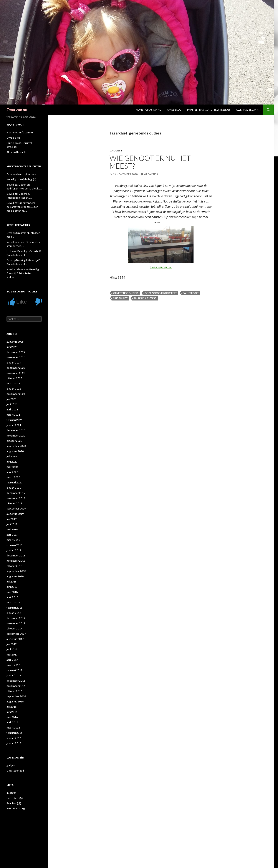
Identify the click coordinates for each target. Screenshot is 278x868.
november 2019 (16, 498)
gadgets (116, 150)
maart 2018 (13, 602)
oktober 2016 (14, 691)
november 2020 (16, 436)
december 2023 (16, 368)
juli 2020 (12, 456)
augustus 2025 (15, 342)
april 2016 (12, 722)
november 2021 (16, 394)
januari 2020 (14, 488)
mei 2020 (12, 467)
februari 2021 (14, 420)
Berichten (15, 798)
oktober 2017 (14, 628)
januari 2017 (14, 675)
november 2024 (16, 357)
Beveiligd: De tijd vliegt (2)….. (23, 179)
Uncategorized (15, 771)
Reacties (14, 803)
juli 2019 (12, 519)
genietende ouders (126, 293)
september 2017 (16, 634)
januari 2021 (14, 425)
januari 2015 (14, 743)
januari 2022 (14, 389)
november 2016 (16, 686)
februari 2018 (14, 608)
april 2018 (12, 597)
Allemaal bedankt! (248, 110)
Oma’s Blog (174, 110)
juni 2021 (12, 404)
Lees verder (161, 267)
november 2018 (16, 561)
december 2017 (16, 618)
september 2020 (16, 446)
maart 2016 (13, 728)
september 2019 (16, 509)
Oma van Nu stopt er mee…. (23, 174)
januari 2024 (14, 363)
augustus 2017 (15, 639)
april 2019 (12, 535)
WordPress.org (16, 808)
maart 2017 (13, 665)
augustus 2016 (15, 701)
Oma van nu (17, 110)
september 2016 (16, 696)
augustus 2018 (15, 576)
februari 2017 (14, 670)
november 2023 (16, 373)
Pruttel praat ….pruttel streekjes (209, 110)
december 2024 (16, 352)
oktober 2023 (14, 378)
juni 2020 (12, 462)
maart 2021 (13, 415)
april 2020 (12, 472)
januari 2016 (14, 738)
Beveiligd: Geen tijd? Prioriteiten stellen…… (24, 273)
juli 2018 (12, 582)
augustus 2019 (15, 514)
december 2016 (16, 681)
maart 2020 (13, 477)
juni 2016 (12, 712)
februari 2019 (14, 545)
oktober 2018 (14, 566)
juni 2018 (12, 587)
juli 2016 (12, 707)
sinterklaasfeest (145, 298)
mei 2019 (12, 529)
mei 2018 (12, 592)
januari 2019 (14, 550)
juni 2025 (12, 347)
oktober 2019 (14, 503)
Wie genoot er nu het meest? (150, 162)
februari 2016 (14, 733)
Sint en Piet (120, 298)
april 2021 (12, 409)
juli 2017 (12, 644)
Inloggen (12, 793)
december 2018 (16, 555)
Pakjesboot (191, 293)
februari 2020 (14, 482)
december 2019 (16, 493)
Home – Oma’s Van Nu (149, 110)
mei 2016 (12, 717)
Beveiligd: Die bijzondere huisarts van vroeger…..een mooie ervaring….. (22, 207)
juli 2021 (12, 399)
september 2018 (16, 571)
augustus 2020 (15, 451)
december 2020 (16, 430)
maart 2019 (13, 540)
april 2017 (12, 660)
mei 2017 (12, 655)
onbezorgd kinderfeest (161, 293)
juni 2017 (12, 649)
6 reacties (151, 174)
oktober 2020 (14, 441)
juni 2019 (12, 524)
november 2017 (16, 623)
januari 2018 (14, 613)
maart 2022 (13, 383)
